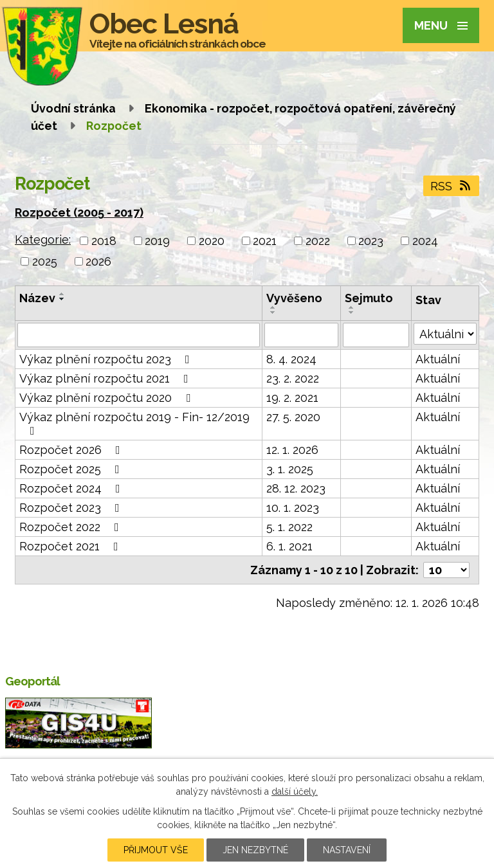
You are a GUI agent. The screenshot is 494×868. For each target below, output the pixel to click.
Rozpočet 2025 (72, 469)
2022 (318, 241)
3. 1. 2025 (290, 469)
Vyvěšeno (294, 298)
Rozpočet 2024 (72, 488)
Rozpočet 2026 (72, 450)
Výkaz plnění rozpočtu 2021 (106, 378)
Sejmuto (369, 298)
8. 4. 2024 (291, 359)
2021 (265, 241)
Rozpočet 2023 (72, 508)
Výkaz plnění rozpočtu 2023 (107, 359)
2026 (98, 261)
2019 (157, 241)
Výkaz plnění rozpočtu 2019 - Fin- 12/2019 (134, 423)
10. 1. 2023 (293, 508)
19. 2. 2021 (292, 398)
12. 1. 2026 (292, 450)
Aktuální (438, 359)
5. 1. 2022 (289, 527)
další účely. (295, 791)
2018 (104, 241)
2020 (212, 241)
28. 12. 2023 (296, 488)
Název (37, 298)
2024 (425, 241)
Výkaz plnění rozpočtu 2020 (107, 398)
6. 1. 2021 (289, 546)
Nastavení (347, 850)
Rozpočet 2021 (71, 546)
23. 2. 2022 (293, 378)
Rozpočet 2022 (72, 527)
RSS (452, 186)
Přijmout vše (156, 850)
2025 (45, 261)
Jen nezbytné (255, 850)
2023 (371, 241)
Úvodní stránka (73, 108)
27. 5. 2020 (293, 417)
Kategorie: (43, 240)
